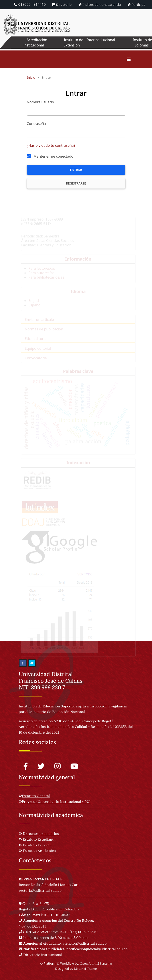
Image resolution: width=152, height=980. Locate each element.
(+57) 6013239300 (38, 932)
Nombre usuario (40, 102)
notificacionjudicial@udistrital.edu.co (73, 949)
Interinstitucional (101, 40)
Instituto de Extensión (73, 42)
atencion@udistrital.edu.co (63, 943)
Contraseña (36, 124)
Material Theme (86, 969)
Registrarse (76, 183)
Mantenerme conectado (53, 156)
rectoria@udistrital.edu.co (40, 890)
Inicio (31, 77)
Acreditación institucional (35, 42)
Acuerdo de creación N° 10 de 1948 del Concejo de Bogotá (66, 721)
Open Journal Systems (96, 964)
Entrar (76, 170)
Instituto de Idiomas (142, 42)
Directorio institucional (40, 955)
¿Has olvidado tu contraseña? (51, 145)
